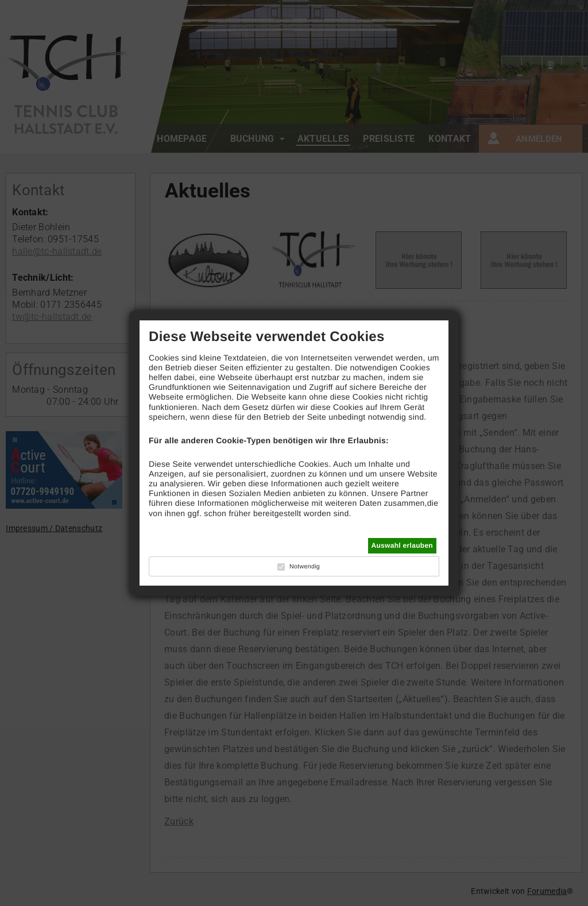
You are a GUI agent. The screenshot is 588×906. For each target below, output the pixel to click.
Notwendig (305, 567)
